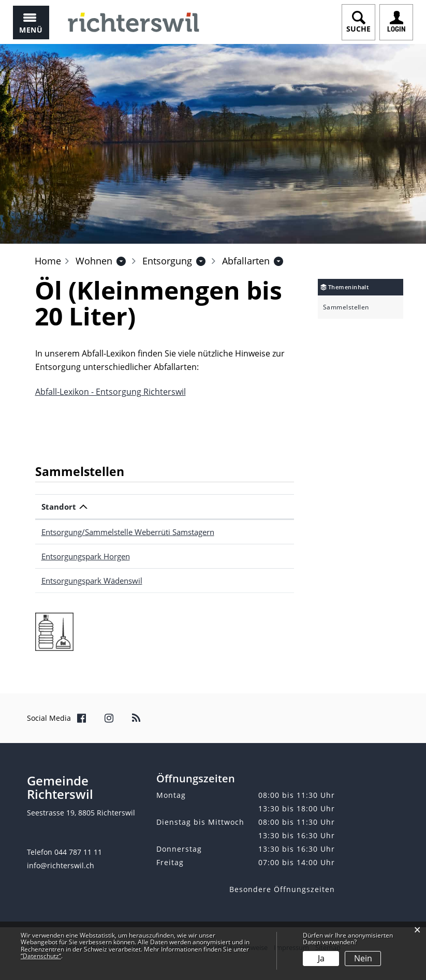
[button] (94, 261)
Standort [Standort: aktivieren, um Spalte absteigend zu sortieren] (59, 507)
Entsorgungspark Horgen (86, 556)
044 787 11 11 (78, 852)
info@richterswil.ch (61, 865)
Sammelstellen (346, 307)
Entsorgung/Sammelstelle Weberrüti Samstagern (128, 532)
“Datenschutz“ (41, 956)
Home (48, 261)
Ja (321, 958)
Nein (363, 958)
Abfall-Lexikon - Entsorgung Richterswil (111, 392)
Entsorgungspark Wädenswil (92, 581)
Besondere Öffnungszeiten (282, 889)
